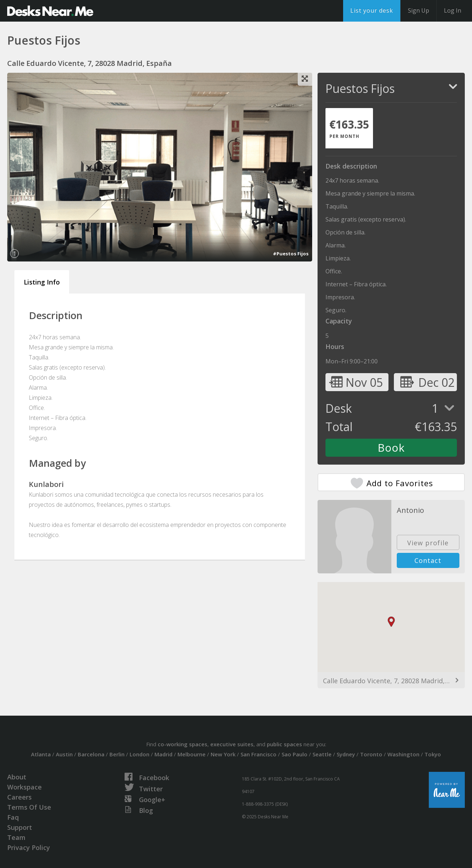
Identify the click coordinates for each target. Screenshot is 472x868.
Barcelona (91, 754)
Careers (19, 797)
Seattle (322, 754)
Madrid (163, 754)
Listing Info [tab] (42, 282)
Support (20, 827)
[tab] (349, 128)
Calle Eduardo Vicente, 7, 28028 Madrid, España (391, 681)
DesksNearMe (50, 11)
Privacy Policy (29, 847)
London (140, 754)
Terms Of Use (29, 807)
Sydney (346, 754)
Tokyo (433, 754)
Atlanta (41, 754)
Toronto (371, 754)
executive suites (232, 744)
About (17, 777)
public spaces (284, 744)
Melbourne (192, 754)
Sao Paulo (295, 754)
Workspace (24, 787)
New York (223, 754)
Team (16, 837)
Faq (13, 817)
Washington (403, 754)
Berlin (117, 754)
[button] (391, 622)
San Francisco (259, 754)
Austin (64, 754)
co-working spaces (183, 744)
